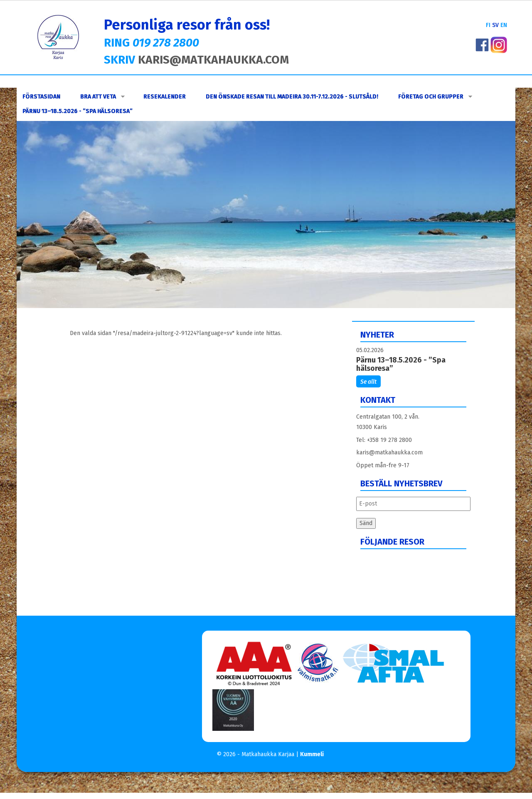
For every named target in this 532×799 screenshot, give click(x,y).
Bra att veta (102, 97)
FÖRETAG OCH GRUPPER (435, 97)
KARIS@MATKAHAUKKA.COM (213, 60)
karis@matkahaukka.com (389, 453)
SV (495, 25)
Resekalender (165, 97)
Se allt (368, 382)
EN (504, 25)
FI (488, 25)
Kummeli (312, 754)
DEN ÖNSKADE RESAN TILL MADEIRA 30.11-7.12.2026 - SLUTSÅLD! (292, 97)
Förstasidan (41, 97)
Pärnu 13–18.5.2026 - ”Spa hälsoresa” (78, 111)
